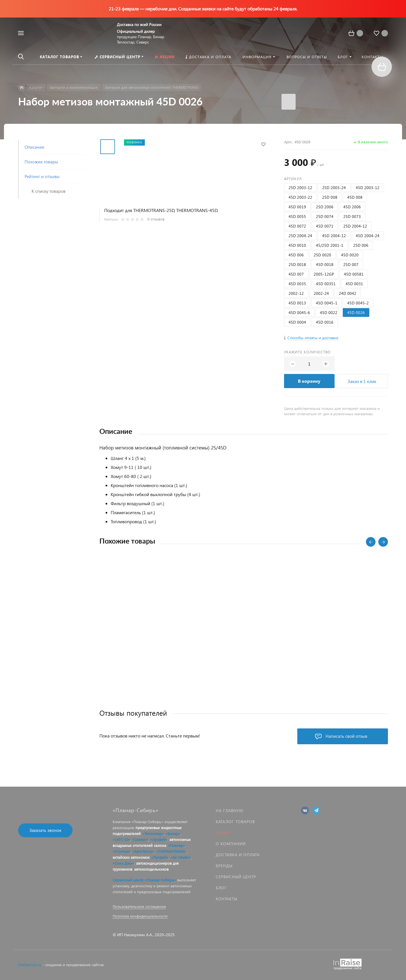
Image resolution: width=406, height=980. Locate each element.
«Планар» (176, 845)
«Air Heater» (181, 857)
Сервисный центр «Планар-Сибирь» (144, 880)
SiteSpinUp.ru (30, 965)
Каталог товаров (235, 822)
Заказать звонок (45, 830)
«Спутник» (122, 851)
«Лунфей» (159, 839)
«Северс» (140, 839)
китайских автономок (131, 857)
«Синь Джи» (123, 863)
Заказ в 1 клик (362, 381)
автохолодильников (151, 869)
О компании (231, 844)
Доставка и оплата (238, 855)
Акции (223, 833)
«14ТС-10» (121, 839)
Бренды (224, 866)
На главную (230, 811)
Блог (221, 888)
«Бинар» (173, 833)
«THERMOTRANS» (171, 851)
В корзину (309, 381)
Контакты (227, 899)
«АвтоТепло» (143, 851)
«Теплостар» (153, 833)
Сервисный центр (236, 877)
